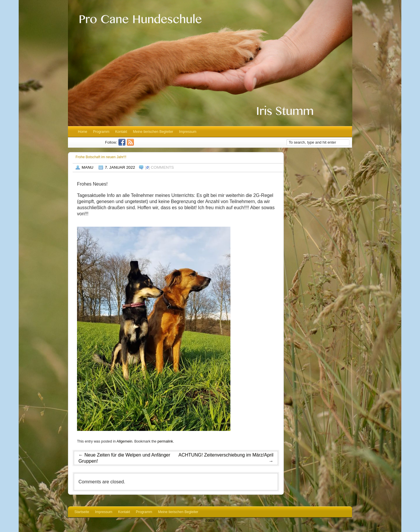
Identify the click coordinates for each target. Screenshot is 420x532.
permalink (165, 441)
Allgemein (125, 441)
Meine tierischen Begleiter (153, 132)
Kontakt (121, 132)
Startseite (82, 512)
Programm (101, 132)
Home (83, 132)
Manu (87, 167)
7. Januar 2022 (120, 167)
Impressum (188, 132)
